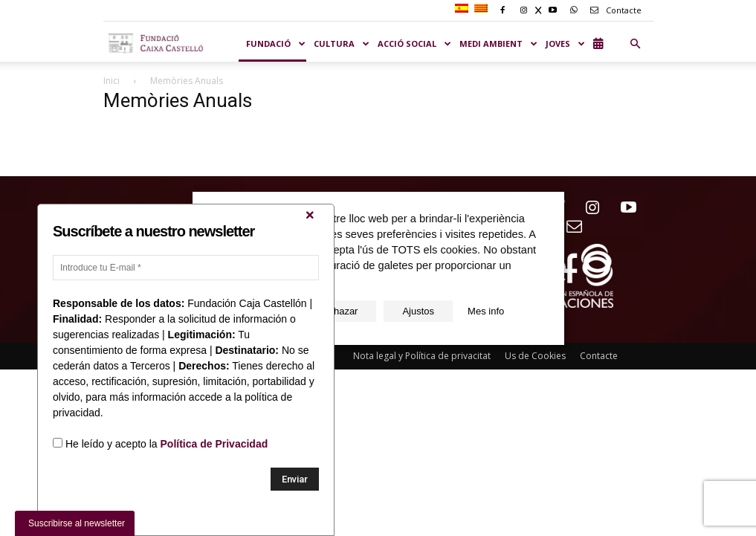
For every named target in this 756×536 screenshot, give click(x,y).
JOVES (566, 43)
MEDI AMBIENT (499, 43)
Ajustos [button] (418, 311)
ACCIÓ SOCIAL (415, 43)
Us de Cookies (535, 356)
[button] (636, 44)
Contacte (613, 10)
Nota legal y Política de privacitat (422, 356)
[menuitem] (463, 9)
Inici (112, 81)
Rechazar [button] (337, 311)
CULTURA (342, 43)
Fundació (276, 43)
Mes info (486, 311)
